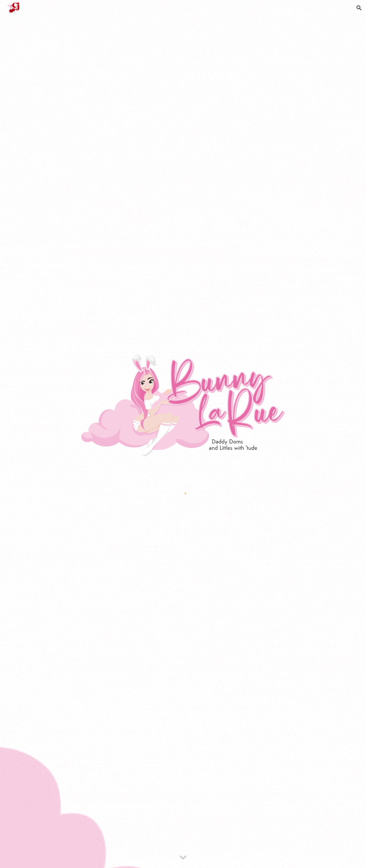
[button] (359, 8)
